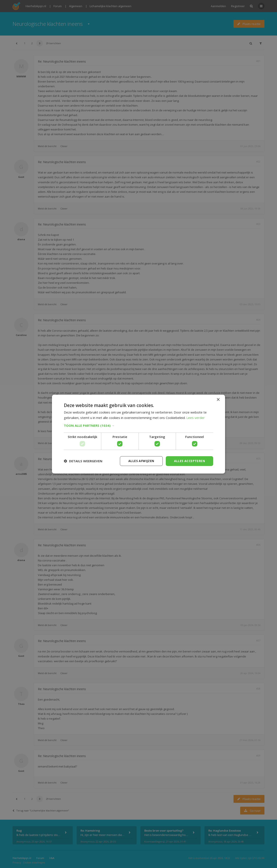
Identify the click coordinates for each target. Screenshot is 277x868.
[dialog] (138, 434)
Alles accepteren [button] (189, 461)
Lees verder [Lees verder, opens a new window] (196, 418)
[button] (138, 425)
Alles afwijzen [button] (141, 461)
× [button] (218, 400)
